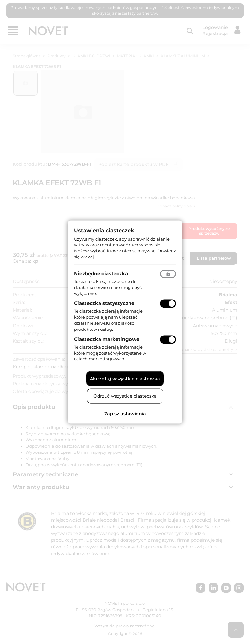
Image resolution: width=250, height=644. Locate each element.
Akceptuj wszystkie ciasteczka (125, 379)
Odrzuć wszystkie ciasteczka (125, 396)
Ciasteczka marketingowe (107, 339)
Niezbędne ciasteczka (101, 273)
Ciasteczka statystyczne (104, 303)
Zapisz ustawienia (125, 414)
